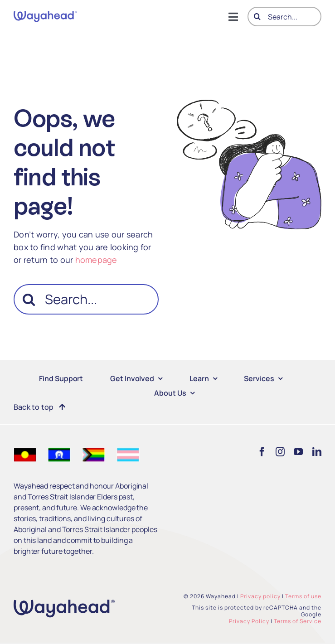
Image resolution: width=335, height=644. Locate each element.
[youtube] (298, 452)
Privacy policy (260, 596)
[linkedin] (317, 452)
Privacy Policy (249, 621)
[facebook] (262, 452)
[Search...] (284, 17)
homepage (96, 260)
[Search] (257, 17)
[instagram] (280, 452)
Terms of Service (298, 621)
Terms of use (303, 596)
